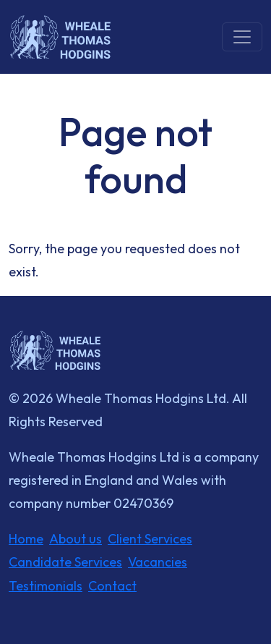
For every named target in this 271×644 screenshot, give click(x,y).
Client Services (150, 539)
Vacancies (158, 562)
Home (26, 539)
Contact (112, 586)
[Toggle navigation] (242, 37)
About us (76, 539)
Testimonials (46, 586)
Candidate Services (65, 562)
